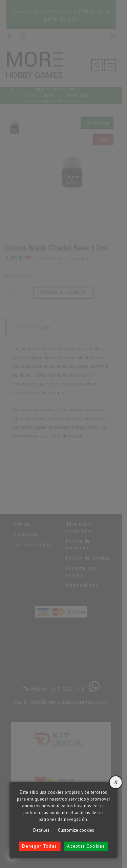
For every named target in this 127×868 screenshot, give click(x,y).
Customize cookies (76, 831)
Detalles (41, 831)
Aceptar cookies (86, 846)
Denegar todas (39, 846)
